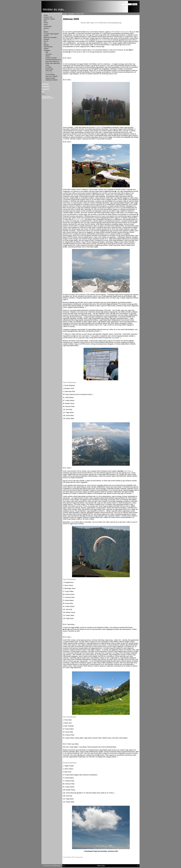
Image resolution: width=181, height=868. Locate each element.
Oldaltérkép (45, 84)
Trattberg (99, 127)
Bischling (128, 471)
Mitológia (46, 45)
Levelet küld (46, 89)
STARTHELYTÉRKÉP (51, 80)
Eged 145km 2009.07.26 (52, 61)
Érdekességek (48, 26)
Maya (45, 21)
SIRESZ (48, 56)
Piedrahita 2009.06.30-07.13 (53, 60)
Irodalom (46, 49)
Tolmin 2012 (49, 71)
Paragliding (47, 50)
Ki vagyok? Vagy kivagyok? (51, 34)
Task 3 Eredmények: (70, 579)
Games (46, 25)
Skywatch (46, 28)
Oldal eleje (101, 866)
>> (138, 866)
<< (64, 866)
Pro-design (48, 67)
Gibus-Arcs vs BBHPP (52, 76)
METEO (46, 32)
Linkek (47, 65)
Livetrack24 (49, 54)
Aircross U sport (79, 219)
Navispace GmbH (78, 40)
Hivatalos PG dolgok (51, 58)
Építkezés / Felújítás (49, 19)
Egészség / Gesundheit (50, 37)
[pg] (43, 92)
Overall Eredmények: (70, 763)
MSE (47, 52)
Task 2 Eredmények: (70, 382)
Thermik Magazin (50, 74)
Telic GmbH (103, 40)
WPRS (110, 43)
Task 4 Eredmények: (70, 717)
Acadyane (46, 39)
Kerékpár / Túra (48, 17)
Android (46, 23)
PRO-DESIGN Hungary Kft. (120, 32)
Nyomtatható (46, 86)
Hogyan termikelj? (50, 78)
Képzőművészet (48, 47)
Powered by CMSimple (52, 866)
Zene (45, 43)
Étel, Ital (46, 41)
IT (44, 30)
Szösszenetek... (50, 69)
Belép (44, 94)
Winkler (46, 15)
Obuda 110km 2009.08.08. (53, 63)
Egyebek (46, 36)
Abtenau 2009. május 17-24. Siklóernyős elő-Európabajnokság (101, 23)
